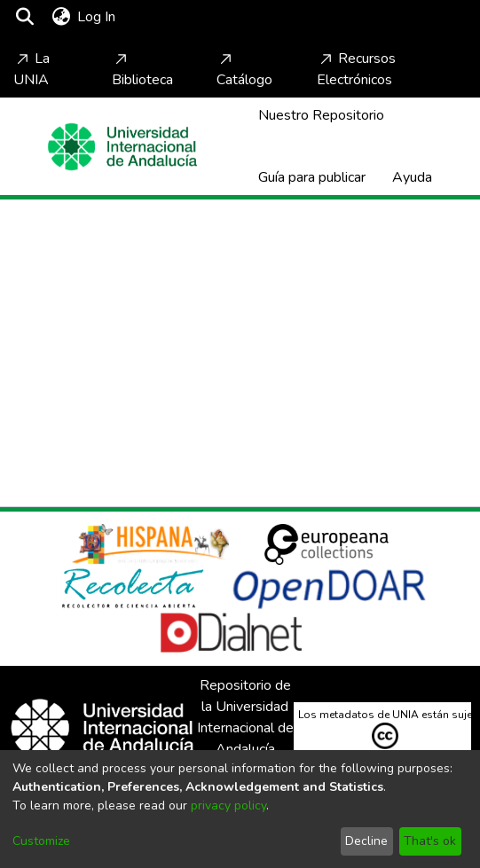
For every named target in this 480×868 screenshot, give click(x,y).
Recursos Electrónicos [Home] (356, 69)
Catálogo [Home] (244, 70)
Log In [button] (97, 17)
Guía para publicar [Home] (312, 177)
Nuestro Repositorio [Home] (321, 115)
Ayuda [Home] (412, 177)
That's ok (430, 841)
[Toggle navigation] (170, 17)
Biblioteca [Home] (142, 70)
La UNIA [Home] (31, 69)
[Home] (122, 147)
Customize (41, 841)
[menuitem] (61, 17)
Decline (366, 841)
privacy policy (228, 805)
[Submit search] (24, 17)
